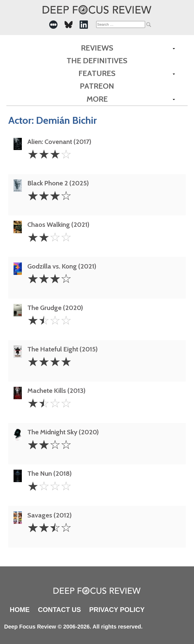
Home (20, 610)
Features (97, 73)
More (97, 99)
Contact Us (59, 610)
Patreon (97, 86)
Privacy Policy (117, 610)
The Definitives (97, 61)
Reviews (97, 48)
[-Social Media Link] (53, 25)
